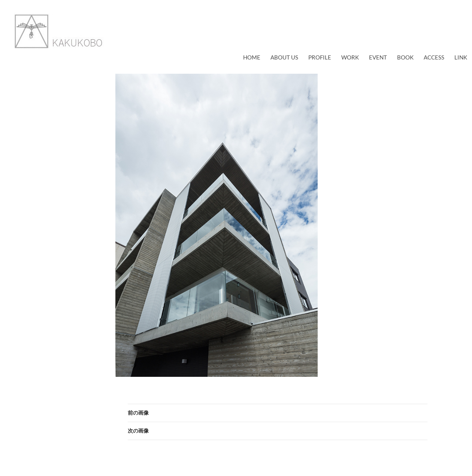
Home (252, 57)
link (461, 57)
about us (284, 57)
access (434, 57)
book (405, 57)
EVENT (378, 57)
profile (320, 57)
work (350, 57)
